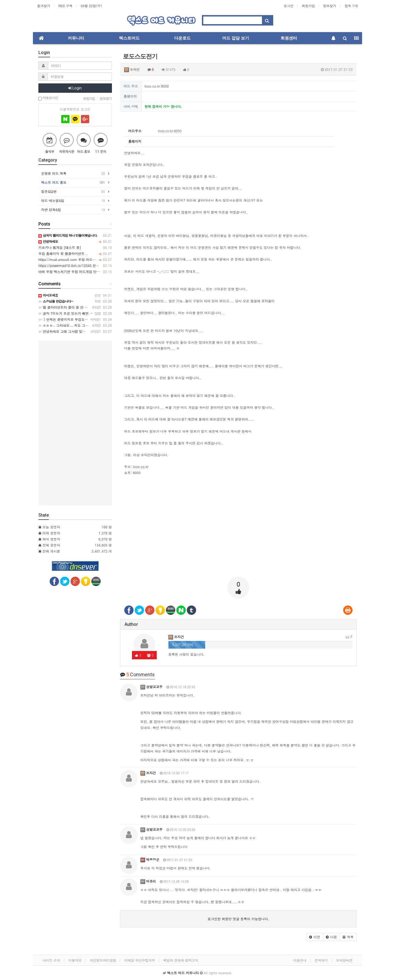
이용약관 (75, 960)
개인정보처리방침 (103, 960)
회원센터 (289, 38)
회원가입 (308, 6)
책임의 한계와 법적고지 (181, 960)
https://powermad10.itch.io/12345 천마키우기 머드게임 (81, 265)
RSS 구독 (65, 6)
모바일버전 (344, 960)
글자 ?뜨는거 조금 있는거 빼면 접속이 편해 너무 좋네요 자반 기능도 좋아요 (97, 313)
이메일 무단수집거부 (140, 960)
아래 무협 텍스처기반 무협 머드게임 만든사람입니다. (78, 271)
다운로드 (182, 38)
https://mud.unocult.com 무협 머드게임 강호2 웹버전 (79, 259)
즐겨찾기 (44, 6)
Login (75, 88)
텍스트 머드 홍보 (73, 182)
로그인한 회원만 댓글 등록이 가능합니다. (238, 919)
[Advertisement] (239, 534)
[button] (315, 937)
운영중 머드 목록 (73, 173)
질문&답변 (73, 192)
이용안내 (300, 960)
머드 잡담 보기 (236, 38)
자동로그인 (48, 98)
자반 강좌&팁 (73, 210)
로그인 (289, 6)
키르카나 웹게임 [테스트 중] (60, 247)
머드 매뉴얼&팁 (73, 201)
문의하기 (321, 960)
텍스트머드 (129, 38)
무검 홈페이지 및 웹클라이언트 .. (63, 253)
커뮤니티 (76, 38)
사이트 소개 (51, 960)
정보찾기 (330, 6)
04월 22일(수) (91, 6)
